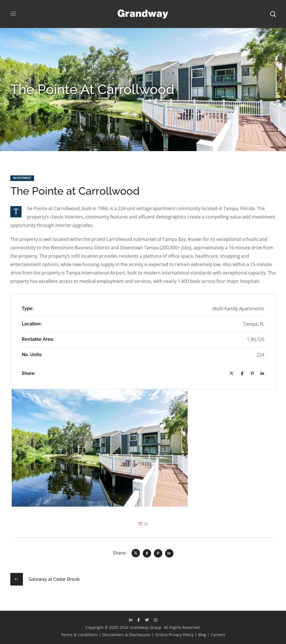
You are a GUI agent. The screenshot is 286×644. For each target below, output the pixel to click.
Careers (218, 635)
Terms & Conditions (79, 635)
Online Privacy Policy (174, 635)
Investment (22, 178)
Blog (202, 635)
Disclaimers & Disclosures (126, 635)
